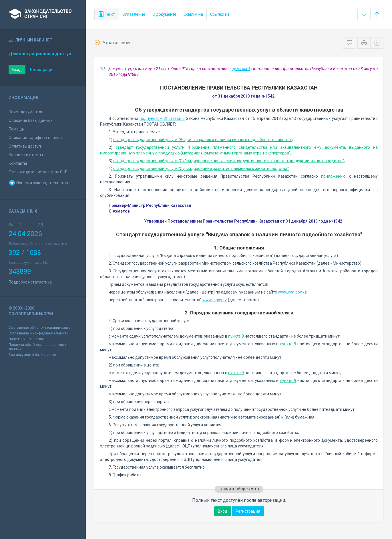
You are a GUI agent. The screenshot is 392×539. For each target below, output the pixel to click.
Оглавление (134, 14)
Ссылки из (220, 14)
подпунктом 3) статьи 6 (162, 118)
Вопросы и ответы (26, 155)
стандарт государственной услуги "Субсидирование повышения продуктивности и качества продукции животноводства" (229, 161)
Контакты (18, 163)
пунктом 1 (241, 69)
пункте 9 (236, 336)
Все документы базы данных (33, 355)
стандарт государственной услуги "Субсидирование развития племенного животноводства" (201, 169)
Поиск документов (26, 112)
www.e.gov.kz (215, 300)
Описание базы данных (31, 120)
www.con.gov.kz (292, 292)
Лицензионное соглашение (31, 339)
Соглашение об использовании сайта (39, 328)
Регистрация (42, 70)
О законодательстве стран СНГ (38, 172)
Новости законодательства (38, 183)
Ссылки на (193, 14)
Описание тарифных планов (35, 138)
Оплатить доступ (25, 146)
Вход (17, 70)
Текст (107, 14)
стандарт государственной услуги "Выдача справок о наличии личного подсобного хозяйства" (203, 140)
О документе (164, 14)
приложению (333, 176)
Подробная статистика (30, 282)
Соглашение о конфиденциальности (38, 333)
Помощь (16, 129)
